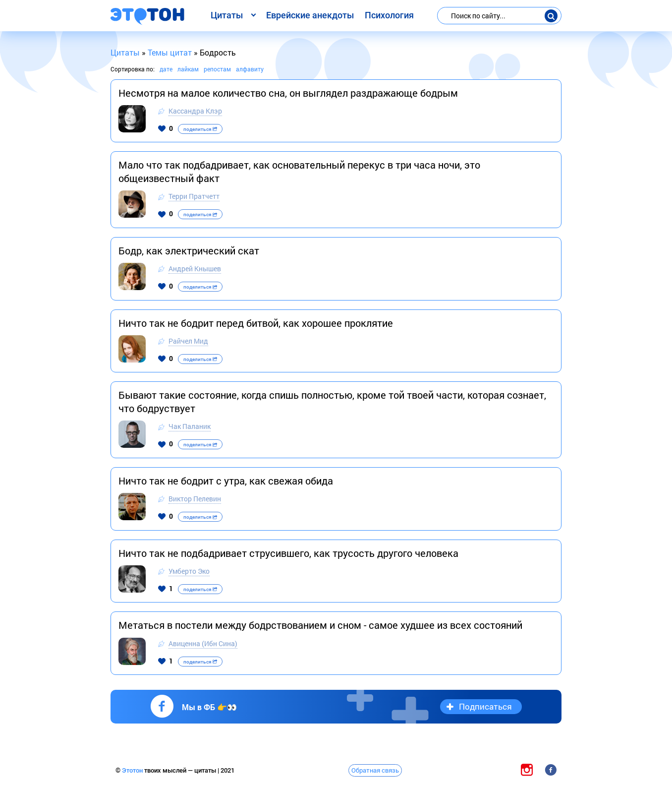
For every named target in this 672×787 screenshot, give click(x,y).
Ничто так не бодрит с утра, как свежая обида (226, 481)
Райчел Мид (188, 341)
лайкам (188, 69)
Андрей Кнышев (195, 269)
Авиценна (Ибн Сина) (203, 643)
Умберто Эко (189, 571)
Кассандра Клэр (195, 111)
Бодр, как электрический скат (189, 250)
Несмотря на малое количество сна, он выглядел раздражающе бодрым (288, 93)
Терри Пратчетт (194, 196)
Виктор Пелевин (195, 499)
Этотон (133, 770)
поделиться (200, 129)
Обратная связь (375, 770)
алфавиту (250, 69)
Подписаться (485, 706)
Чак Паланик (190, 426)
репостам (217, 69)
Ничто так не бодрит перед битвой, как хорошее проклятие (256, 323)
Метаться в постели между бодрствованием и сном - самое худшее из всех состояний (320, 625)
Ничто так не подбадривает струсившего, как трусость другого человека (288, 553)
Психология (389, 15)
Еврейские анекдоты (310, 15)
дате (166, 69)
